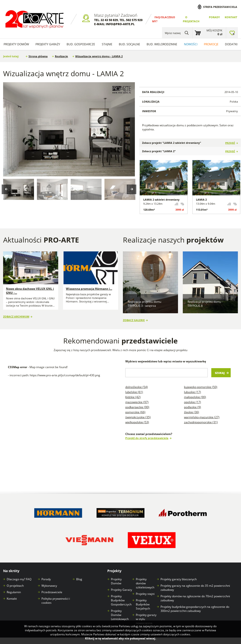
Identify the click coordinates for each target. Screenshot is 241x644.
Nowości (191, 44)
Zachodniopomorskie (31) (201, 422)
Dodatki (231, 44)
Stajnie (107, 44)
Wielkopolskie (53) (137, 422)
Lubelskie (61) (134, 392)
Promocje (211, 44)
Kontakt (231, 17)
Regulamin (14, 592)
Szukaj (220, 373)
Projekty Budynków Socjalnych (143, 604)
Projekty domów (16, 44)
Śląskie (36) (192, 412)
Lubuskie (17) (192, 392)
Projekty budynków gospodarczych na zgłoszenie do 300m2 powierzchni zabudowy (195, 609)
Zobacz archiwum (16, 316)
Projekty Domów (116, 581)
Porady (214, 17)
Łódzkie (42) (133, 397)
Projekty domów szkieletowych (145, 583)
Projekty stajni (145, 594)
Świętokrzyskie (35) (138, 417)
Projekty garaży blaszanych (179, 579)
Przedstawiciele (52, 592)
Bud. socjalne (129, 44)
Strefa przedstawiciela (220, 7)
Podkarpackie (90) (137, 407)
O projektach (15, 586)
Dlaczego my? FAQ (19, 579)
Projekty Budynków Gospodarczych (121, 600)
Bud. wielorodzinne (162, 44)
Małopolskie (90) (195, 397)
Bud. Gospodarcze (81, 44)
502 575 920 (134, 20)
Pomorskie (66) (135, 412)
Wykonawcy (49, 586)
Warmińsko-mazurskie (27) (202, 417)
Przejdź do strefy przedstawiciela (147, 438)
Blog (79, 579)
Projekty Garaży (48, 44)
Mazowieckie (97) (137, 402)
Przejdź (230, 143)
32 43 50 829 (109, 20)
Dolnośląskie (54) (137, 387)
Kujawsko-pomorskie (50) (201, 387)
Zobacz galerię (134, 320)
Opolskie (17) (192, 402)
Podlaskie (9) (192, 407)
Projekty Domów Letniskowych (120, 615)
